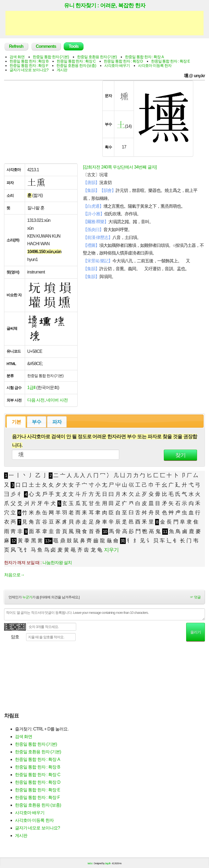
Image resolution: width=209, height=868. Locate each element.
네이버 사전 (57, 400)
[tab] (16, 422)
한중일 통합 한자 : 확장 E (170, 61)
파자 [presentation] (57, 422)
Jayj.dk (108, 863)
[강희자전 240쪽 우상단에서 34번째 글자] (120, 167)
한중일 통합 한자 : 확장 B (29, 61)
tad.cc (90, 863)
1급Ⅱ (31, 388)
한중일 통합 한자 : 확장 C (76, 61)
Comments (46, 46)
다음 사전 (36, 400)
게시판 (62, 70)
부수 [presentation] (36, 422)
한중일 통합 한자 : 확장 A (144, 57)
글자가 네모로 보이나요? (29, 70)
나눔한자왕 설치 (57, 563)
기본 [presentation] (16, 422)
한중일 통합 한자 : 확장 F (29, 66)
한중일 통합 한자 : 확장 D (123, 61)
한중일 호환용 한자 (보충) (76, 66)
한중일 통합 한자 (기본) (51, 57)
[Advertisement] (104, 23)
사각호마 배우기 (117, 66)
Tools (73, 46)
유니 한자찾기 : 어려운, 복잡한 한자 (105, 5)
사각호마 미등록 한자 (155, 66)
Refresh (16, 46)
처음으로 (14, 575)
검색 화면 (17, 57)
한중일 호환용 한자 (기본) (97, 57)
